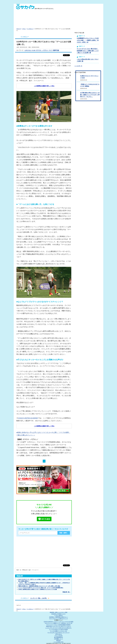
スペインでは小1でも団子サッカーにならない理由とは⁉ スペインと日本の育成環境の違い (41, 588)
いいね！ (58, 615)
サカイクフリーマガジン (58, 625)
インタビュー (30, 29)
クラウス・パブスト (42, 50)
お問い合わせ (58, 634)
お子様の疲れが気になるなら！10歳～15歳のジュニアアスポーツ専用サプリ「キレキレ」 (90, 95)
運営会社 (58, 640)
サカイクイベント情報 (58, 623)
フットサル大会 (58, 629)
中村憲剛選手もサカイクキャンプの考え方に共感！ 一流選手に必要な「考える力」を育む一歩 (88, 40)
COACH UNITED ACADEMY (28, 418)
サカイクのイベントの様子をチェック (58, 619)
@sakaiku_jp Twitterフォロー (58, 614)
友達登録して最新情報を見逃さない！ (58, 617)
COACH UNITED (59, 622)
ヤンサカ (58, 633)
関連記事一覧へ (66, 592)
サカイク (19, 29)
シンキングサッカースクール (58, 628)
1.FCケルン (28, 50)
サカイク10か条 (58, 636)
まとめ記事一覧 (78, 66)
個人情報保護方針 (58, 637)
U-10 (34, 50)
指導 (54, 50)
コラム (24, 29)
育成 (58, 50)
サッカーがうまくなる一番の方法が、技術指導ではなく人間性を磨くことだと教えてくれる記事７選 (88, 51)
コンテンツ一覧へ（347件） (39, 598)
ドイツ (51, 50)
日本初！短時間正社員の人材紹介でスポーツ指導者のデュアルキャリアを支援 (38, 589)
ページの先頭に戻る (58, 642)
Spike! (58, 626)
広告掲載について (58, 639)
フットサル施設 (59, 631)
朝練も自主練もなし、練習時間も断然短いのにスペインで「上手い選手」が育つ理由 (39, 586)
